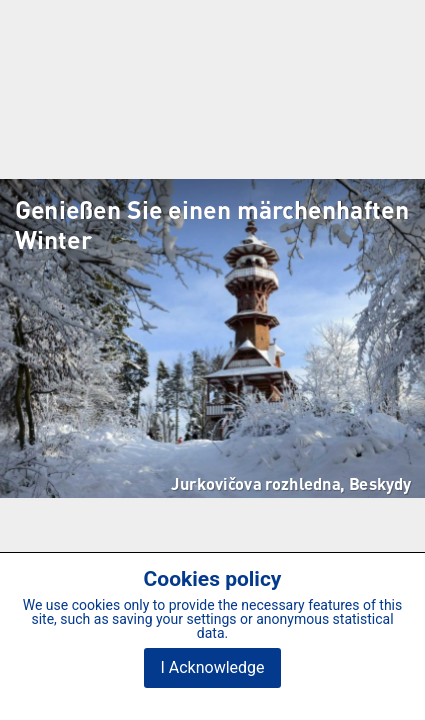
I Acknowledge (212, 667)
